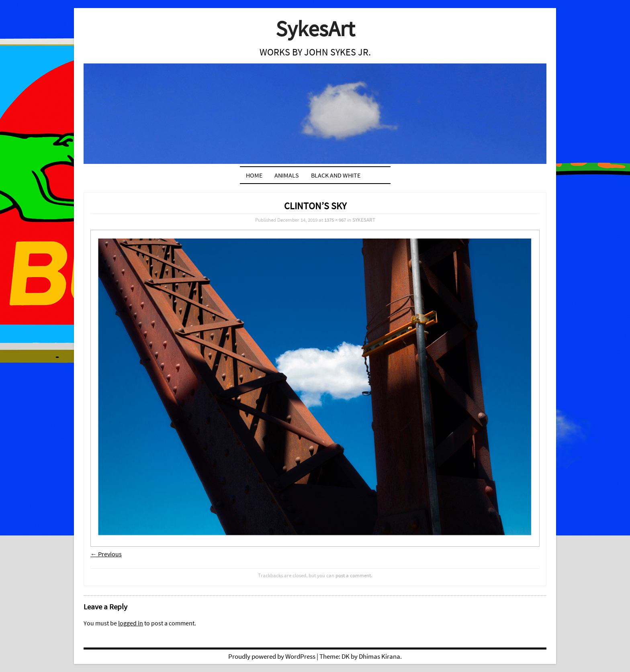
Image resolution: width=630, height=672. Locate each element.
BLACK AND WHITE (336, 175)
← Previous (106, 554)
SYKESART (364, 220)
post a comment (353, 575)
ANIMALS (287, 175)
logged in (131, 623)
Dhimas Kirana (379, 656)
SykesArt (315, 28)
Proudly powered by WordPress (272, 656)
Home (254, 175)
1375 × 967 (335, 220)
